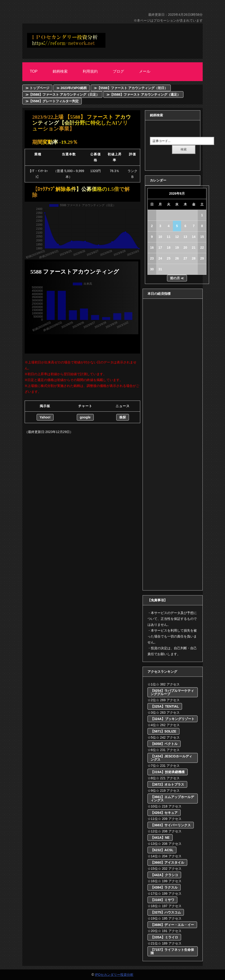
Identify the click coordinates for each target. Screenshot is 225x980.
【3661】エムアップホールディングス (172, 799)
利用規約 (90, 71)
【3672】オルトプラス (167, 784)
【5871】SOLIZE (163, 731)
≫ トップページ (37, 88)
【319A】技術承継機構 (168, 772)
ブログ (118, 71)
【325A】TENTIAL (165, 706)
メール (145, 71)
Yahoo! (45, 417)
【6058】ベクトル (164, 744)
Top (34, 71)
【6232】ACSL (162, 850)
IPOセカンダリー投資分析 (114, 975)
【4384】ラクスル (164, 887)
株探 (123, 417)
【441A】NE (160, 838)
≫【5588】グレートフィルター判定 (52, 101)
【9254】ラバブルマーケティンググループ (172, 692)
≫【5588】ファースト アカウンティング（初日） (131, 88)
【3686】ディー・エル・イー (172, 925)
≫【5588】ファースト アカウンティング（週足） (143, 94)
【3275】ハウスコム (166, 912)
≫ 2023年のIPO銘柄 (72, 88)
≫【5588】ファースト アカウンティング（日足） (62, 94)
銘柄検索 (60, 71)
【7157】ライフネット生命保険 (172, 951)
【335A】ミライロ (164, 937)
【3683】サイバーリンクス (171, 825)
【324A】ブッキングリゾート (173, 719)
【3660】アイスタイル (167, 862)
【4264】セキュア (164, 813)
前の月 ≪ (177, 278)
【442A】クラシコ (164, 875)
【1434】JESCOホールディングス (171, 758)
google (85, 417)
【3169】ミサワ (162, 900)
